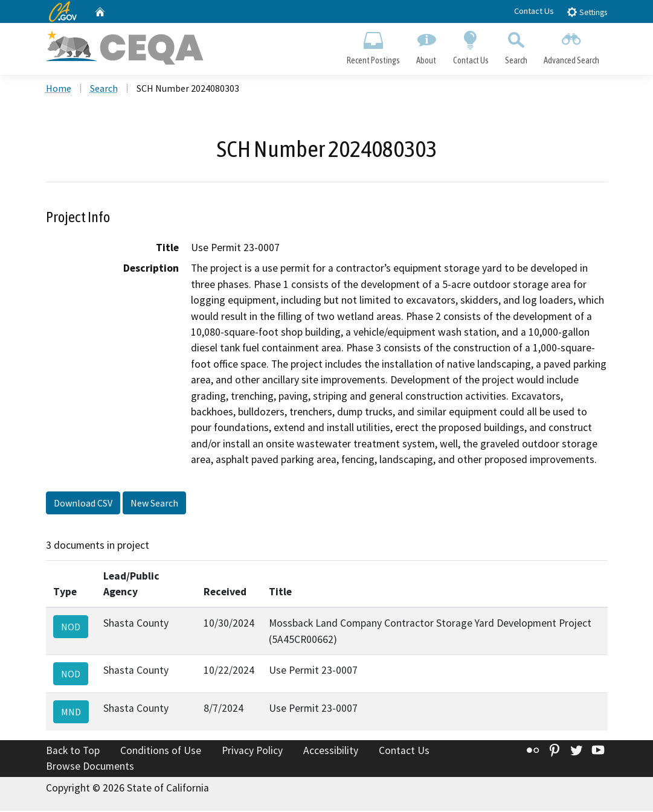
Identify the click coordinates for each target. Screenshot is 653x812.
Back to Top (73, 752)
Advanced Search (571, 46)
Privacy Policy (252, 752)
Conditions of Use (161, 752)
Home (59, 90)
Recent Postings (374, 46)
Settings (587, 12)
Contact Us (534, 11)
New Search (154, 505)
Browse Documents (90, 767)
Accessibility (331, 752)
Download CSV (83, 505)
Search (516, 46)
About (426, 46)
